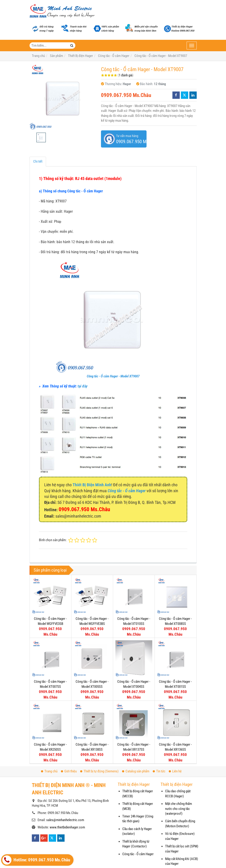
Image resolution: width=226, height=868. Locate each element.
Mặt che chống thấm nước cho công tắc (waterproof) (178, 809)
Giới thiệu (69, 771)
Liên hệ (175, 771)
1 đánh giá (126, 75)
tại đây (83, 386)
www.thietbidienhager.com (67, 827)
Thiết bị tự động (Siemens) (99, 771)
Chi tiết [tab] (38, 161)
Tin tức (159, 771)
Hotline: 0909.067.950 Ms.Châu (36, 860)
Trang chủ (49, 771)
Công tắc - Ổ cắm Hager (138, 854)
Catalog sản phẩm (136, 771)
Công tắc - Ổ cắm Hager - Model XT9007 (113, 376)
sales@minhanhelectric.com (65, 820)
